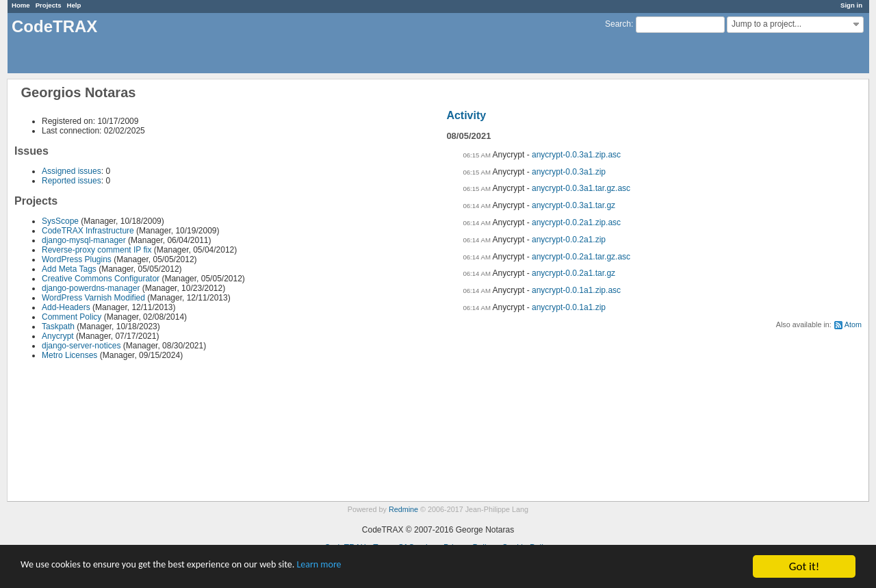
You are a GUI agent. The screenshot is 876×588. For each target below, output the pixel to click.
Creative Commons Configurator (101, 279)
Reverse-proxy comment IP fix (97, 250)
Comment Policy (72, 317)
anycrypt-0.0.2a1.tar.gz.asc (581, 257)
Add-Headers (66, 307)
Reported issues (72, 181)
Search (618, 24)
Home (21, 5)
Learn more (383, 567)
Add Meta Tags (69, 269)
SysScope (60, 221)
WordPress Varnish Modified (93, 298)
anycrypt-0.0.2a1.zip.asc (576, 222)
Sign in (851, 5)
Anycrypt (58, 336)
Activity (466, 115)
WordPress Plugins (77, 259)
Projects (49, 5)
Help (74, 5)
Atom (853, 324)
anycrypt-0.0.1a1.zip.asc (576, 290)
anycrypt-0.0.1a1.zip (569, 307)
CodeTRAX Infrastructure (88, 231)
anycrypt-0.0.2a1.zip (569, 240)
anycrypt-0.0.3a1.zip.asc (576, 155)
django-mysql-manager (84, 240)
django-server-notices (81, 346)
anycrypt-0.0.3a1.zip (569, 172)
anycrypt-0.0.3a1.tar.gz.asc (581, 188)
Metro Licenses (69, 355)
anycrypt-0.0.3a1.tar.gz (574, 205)
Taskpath (58, 327)
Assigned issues (72, 171)
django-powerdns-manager (91, 288)
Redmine (403, 509)
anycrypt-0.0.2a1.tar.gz (574, 273)
